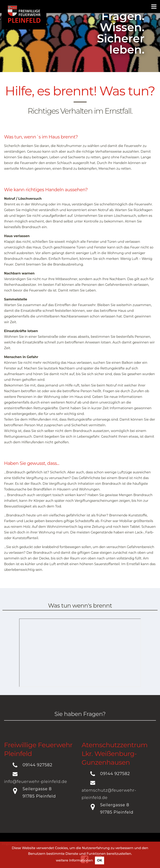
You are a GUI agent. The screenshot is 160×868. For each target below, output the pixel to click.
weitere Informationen (74, 860)
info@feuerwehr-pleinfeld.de (36, 782)
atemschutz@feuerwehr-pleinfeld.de (109, 794)
